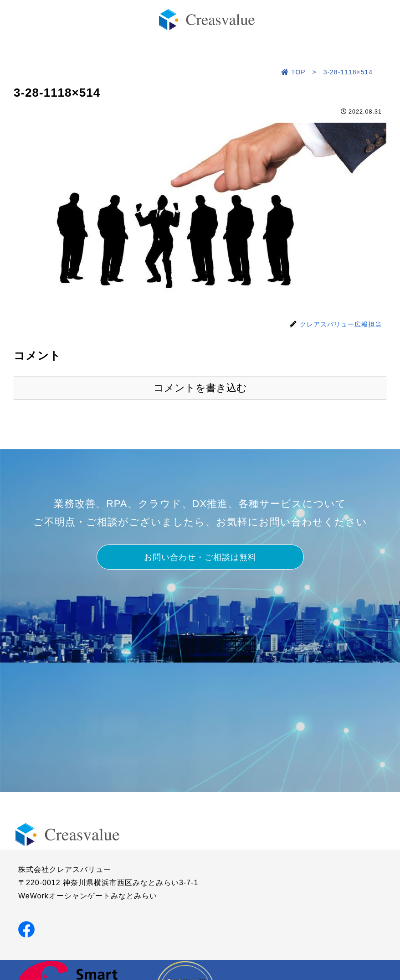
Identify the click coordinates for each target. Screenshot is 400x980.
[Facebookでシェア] (26, 929)
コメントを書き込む (200, 388)
